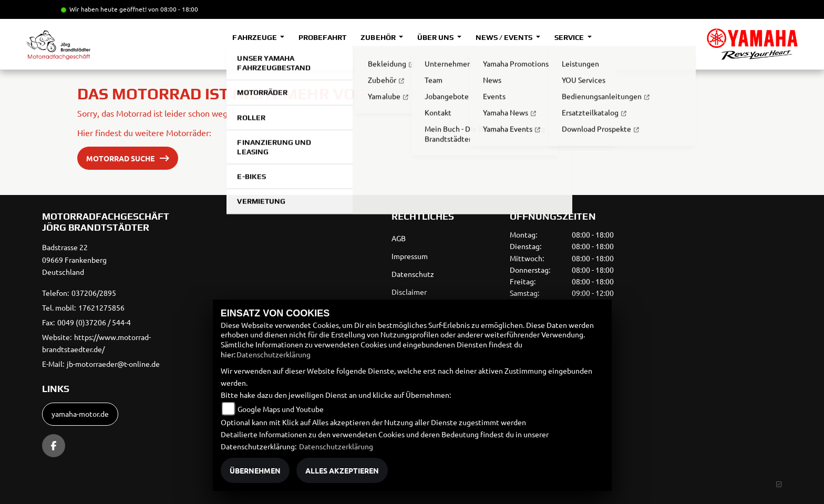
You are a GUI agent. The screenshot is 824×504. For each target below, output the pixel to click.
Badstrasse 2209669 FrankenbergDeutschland (74, 260)
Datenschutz (413, 274)
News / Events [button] (505, 37)
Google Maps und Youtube (281, 409)
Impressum (410, 256)
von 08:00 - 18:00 (173, 9)
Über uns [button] (436, 37)
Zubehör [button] (379, 37)
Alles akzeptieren (342, 470)
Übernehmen (255, 470)
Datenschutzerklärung (274, 354)
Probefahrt (322, 37)
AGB (399, 238)
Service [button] (570, 37)
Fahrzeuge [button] (255, 37)
